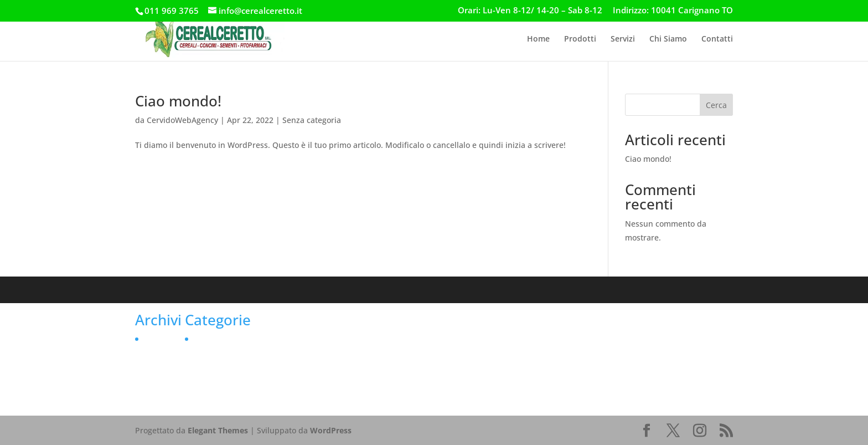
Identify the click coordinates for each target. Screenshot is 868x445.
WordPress (331, 430)
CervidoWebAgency (182, 120)
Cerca (716, 105)
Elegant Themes (218, 430)
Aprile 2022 (164, 339)
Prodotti (580, 39)
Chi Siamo (668, 39)
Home (538, 39)
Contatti (717, 39)
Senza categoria (312, 120)
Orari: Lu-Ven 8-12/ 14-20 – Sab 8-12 (530, 11)
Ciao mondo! (178, 101)
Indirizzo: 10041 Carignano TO (673, 11)
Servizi (623, 39)
